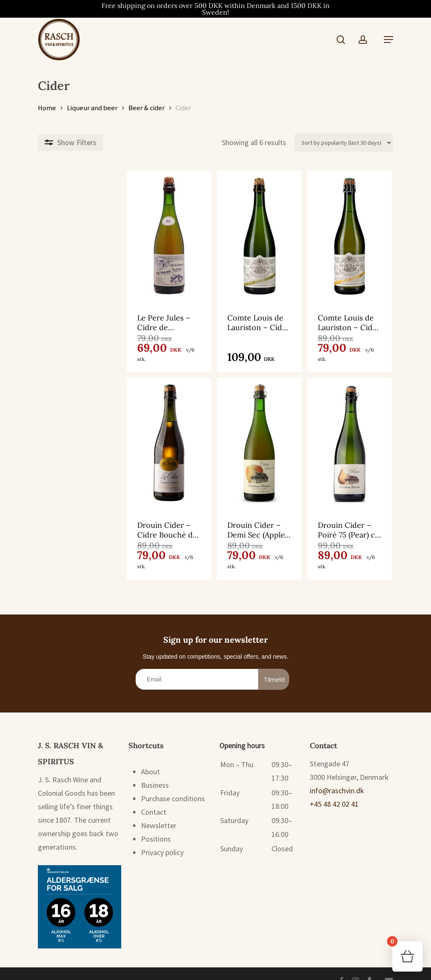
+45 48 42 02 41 (334, 789)
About (150, 757)
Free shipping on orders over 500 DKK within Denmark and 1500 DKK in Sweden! (215, 9)
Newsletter (159, 811)
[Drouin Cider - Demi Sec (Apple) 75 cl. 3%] (215, 435)
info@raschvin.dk (337, 776)
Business (155, 770)
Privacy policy (162, 838)
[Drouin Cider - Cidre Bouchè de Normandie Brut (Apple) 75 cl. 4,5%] (94, 435)
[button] (388, 40)
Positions (156, 824)
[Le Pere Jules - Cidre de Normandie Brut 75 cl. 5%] (94, 236)
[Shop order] (344, 143)
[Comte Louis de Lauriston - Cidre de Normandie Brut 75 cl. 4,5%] (335, 236)
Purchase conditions (173, 784)
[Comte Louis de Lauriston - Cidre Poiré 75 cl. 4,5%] (215, 236)
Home (47, 108)
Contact (154, 797)
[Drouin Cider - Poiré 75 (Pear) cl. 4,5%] (335, 435)
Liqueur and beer (92, 108)
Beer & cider (146, 108)
